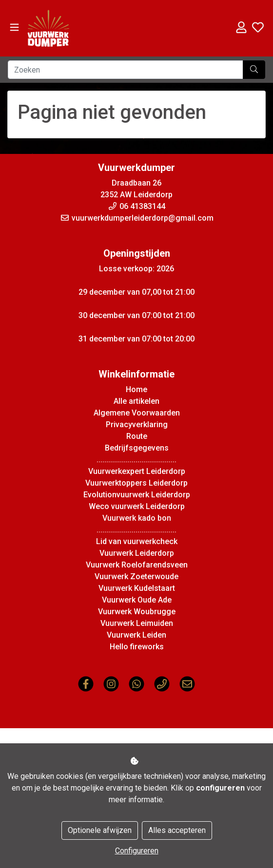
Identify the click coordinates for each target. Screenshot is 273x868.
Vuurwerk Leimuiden (137, 623)
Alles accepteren (177, 830)
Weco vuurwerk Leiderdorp (137, 506)
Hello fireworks (137, 647)
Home (136, 389)
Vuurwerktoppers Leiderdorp (136, 483)
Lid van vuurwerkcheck (137, 541)
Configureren (137, 851)
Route (137, 436)
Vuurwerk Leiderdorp (137, 553)
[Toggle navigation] (14, 28)
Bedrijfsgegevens (137, 448)
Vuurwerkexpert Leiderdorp (137, 471)
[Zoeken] (126, 70)
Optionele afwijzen (100, 830)
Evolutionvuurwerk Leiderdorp (137, 495)
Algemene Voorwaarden (137, 413)
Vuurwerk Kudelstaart (137, 588)
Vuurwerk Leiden (136, 635)
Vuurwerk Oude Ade (137, 600)
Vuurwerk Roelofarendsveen (137, 565)
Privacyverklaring (137, 425)
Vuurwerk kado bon (137, 518)
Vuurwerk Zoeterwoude (136, 576)
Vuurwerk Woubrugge (137, 612)
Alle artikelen (136, 401)
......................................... (136, 460)
